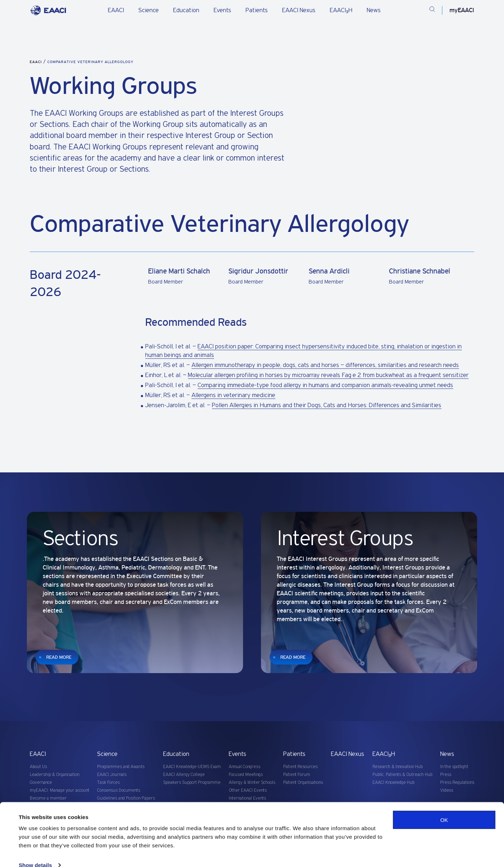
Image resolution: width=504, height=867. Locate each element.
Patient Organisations (303, 783)
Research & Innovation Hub (398, 767)
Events (222, 10)
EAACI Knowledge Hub (393, 783)
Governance (41, 783)
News (374, 10)
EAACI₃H (341, 10)
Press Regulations (457, 783)
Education (186, 10)
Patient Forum (297, 775)
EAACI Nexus (299, 10)
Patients (257, 10)
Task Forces (108, 783)
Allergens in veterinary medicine (233, 395)
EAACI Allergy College (184, 775)
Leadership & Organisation (54, 775)
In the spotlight (454, 767)
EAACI (116, 10)
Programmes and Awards (121, 767)
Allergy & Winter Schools (252, 783)
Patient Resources (300, 767)
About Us (38, 767)
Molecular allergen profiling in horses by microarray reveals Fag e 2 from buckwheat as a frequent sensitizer (328, 375)
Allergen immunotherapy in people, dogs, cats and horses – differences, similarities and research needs (325, 365)
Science (149, 10)
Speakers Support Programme (192, 783)
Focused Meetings (246, 775)
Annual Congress (244, 767)
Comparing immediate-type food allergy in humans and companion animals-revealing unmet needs (325, 385)
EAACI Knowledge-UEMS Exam (192, 767)
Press (446, 775)
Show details (35, 853)
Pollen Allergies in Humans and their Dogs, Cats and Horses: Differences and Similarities (327, 405)
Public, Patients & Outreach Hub (402, 775)
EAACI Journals (112, 775)
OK (444, 808)
